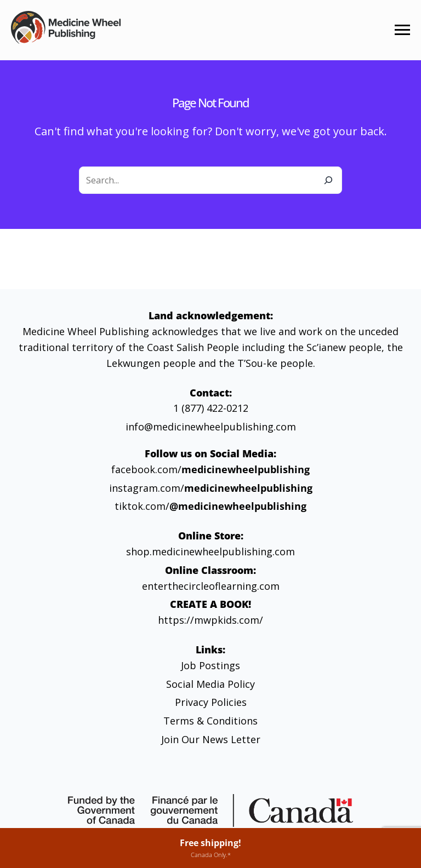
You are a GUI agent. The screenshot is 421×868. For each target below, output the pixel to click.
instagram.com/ (211, 488)
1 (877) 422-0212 (211, 408)
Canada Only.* (211, 855)
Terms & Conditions (210, 721)
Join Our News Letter (211, 739)
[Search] (328, 180)
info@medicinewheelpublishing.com (211, 427)
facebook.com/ (210, 469)
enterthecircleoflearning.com (211, 586)
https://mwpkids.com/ (210, 620)
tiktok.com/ (210, 506)
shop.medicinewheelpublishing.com (210, 551)
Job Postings (210, 665)
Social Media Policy (210, 684)
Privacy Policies (211, 702)
